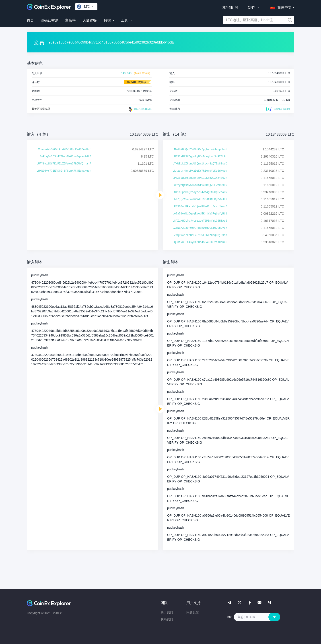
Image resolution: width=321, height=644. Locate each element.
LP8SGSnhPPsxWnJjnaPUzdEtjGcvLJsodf (200, 207)
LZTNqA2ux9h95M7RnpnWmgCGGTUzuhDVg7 (200, 228)
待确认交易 (49, 20)
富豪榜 (70, 20)
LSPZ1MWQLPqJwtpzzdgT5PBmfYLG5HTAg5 (200, 221)
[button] (280, 7)
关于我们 (167, 612)
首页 (30, 20)
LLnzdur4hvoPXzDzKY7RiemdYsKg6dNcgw (200, 171)
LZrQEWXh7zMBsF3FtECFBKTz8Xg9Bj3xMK (200, 235)
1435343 (126, 73)
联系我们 (167, 619)
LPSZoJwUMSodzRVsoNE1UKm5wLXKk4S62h (200, 178)
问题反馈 (193, 612)
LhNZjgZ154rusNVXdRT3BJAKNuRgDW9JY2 (200, 199)
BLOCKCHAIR (140, 109)
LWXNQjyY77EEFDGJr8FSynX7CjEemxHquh (64, 171)
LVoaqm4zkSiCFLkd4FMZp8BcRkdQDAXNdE (64, 150)
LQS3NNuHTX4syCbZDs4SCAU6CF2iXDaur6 (200, 242)
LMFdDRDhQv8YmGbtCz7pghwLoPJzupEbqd (200, 150)
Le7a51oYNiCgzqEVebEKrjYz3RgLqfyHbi (200, 214)
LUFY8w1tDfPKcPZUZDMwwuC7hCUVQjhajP (64, 164)
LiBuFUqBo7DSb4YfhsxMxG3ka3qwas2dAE (64, 157)
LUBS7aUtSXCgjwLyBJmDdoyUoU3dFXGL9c (200, 157)
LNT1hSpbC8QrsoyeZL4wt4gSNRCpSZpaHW (200, 192)
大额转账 (90, 20)
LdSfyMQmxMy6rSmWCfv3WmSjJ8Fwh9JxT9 (200, 185)
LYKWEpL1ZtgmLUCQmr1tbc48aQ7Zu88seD (200, 164)
